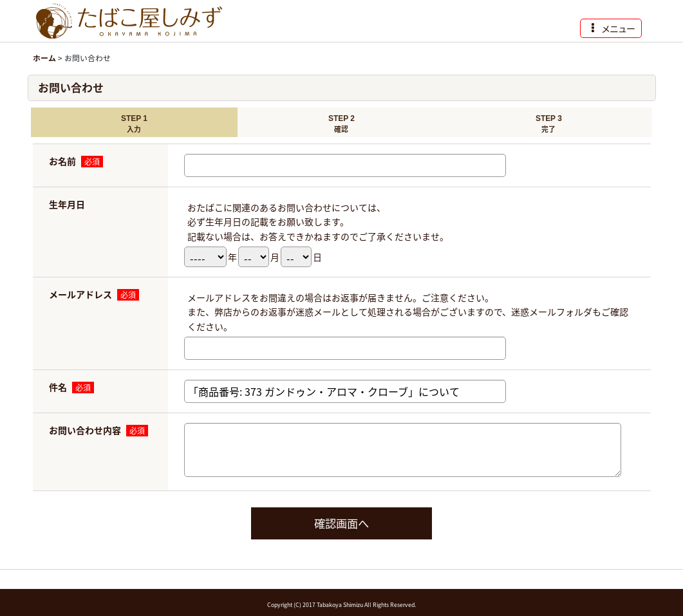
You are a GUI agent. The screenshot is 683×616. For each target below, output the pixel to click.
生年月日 (67, 204)
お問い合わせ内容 (85, 430)
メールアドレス (80, 294)
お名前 (62, 161)
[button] (611, 28)
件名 (58, 387)
